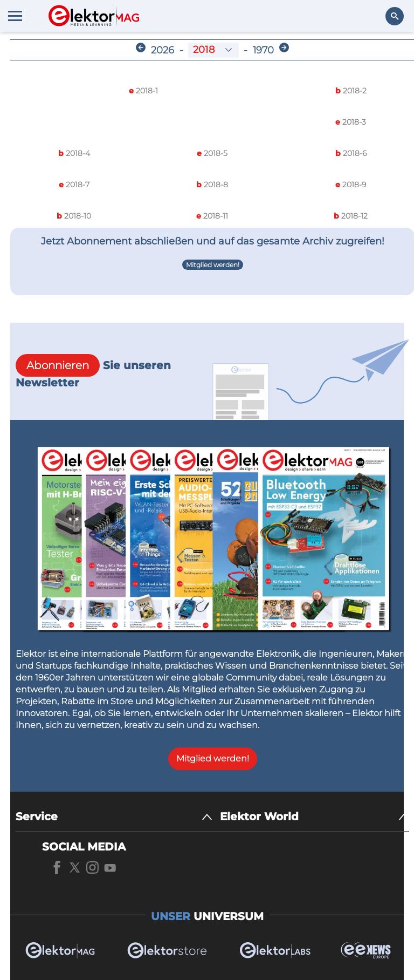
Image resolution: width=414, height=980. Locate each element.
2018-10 (74, 216)
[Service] (114, 817)
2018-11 (212, 216)
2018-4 (74, 153)
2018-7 (74, 185)
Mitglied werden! (213, 265)
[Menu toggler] (15, 16)
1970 (263, 50)
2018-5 (212, 153)
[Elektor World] (315, 817)
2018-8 (212, 185)
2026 (163, 50)
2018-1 (143, 91)
